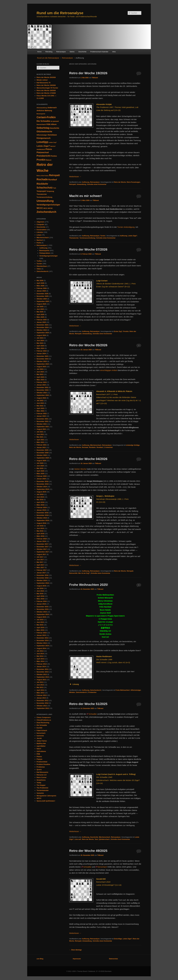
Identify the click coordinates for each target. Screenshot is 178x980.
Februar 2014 (42, 664)
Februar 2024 (42, 351)
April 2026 (40, 283)
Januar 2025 (41, 322)
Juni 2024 (40, 341)
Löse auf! (78, 839)
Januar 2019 (41, 510)
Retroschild (73, 573)
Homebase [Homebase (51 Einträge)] (52, 135)
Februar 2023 (42, 382)
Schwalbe (93, 714)
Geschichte (82, 52)
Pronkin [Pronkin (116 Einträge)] (41, 160)
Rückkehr (92, 447)
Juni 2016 (40, 591)
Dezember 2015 (42, 607)
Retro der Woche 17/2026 (46, 93)
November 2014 (43, 640)
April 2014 (40, 659)
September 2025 (43, 301)
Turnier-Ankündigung (126, 227)
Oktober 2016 (42, 580)
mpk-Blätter (41, 746)
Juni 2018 (40, 528)
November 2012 (43, 703)
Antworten (108, 447)
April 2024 (40, 346)
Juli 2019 (40, 494)
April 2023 (40, 377)
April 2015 (40, 628)
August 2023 (41, 367)
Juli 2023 (40, 369)
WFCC (39, 798)
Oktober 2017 (42, 549)
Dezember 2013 (42, 669)
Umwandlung (81, 184)
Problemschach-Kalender (99, 52)
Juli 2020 (40, 463)
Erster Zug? (118, 331)
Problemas (41, 767)
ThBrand (95, 78)
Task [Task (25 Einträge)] (55, 188)
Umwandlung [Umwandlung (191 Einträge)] (45, 201)
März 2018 (40, 536)
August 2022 (41, 398)
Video (39, 269)
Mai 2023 (40, 374)
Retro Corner (42, 777)
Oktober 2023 (42, 361)
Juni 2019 (40, 497)
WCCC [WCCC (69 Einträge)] (40, 208)
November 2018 (43, 515)
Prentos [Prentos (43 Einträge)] (54, 156)
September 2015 (43, 614)
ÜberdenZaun (42, 266)
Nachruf (40, 240)
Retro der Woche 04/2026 (88, 459)
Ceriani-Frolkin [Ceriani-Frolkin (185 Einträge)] (46, 117)
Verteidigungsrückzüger (49, 256)
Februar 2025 (42, 320)
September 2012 (43, 708)
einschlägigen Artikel (109, 370)
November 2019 (43, 484)
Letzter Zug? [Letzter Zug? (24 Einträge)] (53, 142)
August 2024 (41, 335)
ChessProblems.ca (44, 720)
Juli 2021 (40, 432)
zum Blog (40, 959)
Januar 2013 (41, 698)
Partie (39, 243)
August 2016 (41, 586)
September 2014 (43, 646)
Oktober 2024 (42, 330)
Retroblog (49, 52)
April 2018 (40, 534)
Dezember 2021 (42, 419)
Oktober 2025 (42, 299)
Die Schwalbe (42, 725)
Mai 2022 (40, 406)
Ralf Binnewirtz (42, 772)
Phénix (39, 757)
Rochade (85, 447)
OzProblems (41, 751)
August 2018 (41, 523)
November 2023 (43, 359)
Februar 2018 (42, 539)
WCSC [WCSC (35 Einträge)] (50, 208)
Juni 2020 (40, 466)
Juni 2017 (40, 560)
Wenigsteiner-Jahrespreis (46, 796)
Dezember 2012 (42, 700)
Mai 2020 (40, 468)
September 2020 (43, 458)
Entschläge (118, 939)
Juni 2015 (40, 622)
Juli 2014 (40, 651)
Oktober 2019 (42, 487)
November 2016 (43, 578)
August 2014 (41, 648)
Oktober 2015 (42, 612)
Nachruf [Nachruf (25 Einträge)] (53, 146)
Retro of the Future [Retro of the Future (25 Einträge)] (43, 176)
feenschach (102, 867)
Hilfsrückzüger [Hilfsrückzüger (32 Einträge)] (42, 135)
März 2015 (40, 630)
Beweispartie (44, 250)
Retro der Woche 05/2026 (88, 345)
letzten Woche (80, 469)
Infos (114, 52)
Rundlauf (100, 447)
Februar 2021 (42, 445)
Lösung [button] (74, 684)
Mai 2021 (40, 437)
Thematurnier (74, 238)
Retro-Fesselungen (133, 182)
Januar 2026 (41, 291)
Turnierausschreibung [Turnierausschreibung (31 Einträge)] (44, 197)
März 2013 (40, 693)
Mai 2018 (40, 531)
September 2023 (43, 364)
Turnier (103, 236)
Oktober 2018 (42, 518)
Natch (39, 749)
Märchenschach (96, 445)
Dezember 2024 (42, 325)
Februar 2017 (42, 570)
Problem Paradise (43, 764)
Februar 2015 (42, 633)
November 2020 (43, 453)
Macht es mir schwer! (86, 196)
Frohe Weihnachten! (123, 690)
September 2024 (43, 333)
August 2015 (41, 617)
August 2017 (41, 554)
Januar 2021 (41, 447)
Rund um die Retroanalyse (60, 13)
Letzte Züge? (133, 236)
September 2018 (43, 520)
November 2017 (43, 547)
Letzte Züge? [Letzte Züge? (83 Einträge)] (43, 146)
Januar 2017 (41, 573)
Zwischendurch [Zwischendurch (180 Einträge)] (46, 212)
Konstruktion (42, 230)
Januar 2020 (41, 479)
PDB (38, 754)
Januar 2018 (41, 541)
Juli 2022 (40, 401)
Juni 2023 (40, 372)
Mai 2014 (40, 656)
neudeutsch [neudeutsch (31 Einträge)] (41, 149)
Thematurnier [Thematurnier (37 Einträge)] (42, 194)
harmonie (40, 736)
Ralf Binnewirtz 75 (44, 83)
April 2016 (40, 596)
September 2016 (43, 583)
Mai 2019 (40, 500)
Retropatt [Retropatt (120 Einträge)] (54, 175)
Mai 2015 (40, 625)
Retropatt (72, 184)
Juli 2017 (40, 557)
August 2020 (41, 461)
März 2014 (40, 661)
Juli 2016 (40, 588)
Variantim (40, 793)
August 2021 (41, 429)
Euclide (39, 728)
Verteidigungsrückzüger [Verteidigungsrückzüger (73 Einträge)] (48, 205)
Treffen (39, 261)
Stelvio (72, 52)
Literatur (40, 232)
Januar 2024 (41, 353)
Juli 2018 (40, 526)
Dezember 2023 (42, 356)
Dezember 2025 (42, 294)
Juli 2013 (40, 682)
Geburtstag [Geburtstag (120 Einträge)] (43, 128)
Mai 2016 (40, 594)
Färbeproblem (45, 253)
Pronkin (126, 331)
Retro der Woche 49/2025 (88, 851)
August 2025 (41, 304)
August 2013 (41, 680)
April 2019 (40, 502)
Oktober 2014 (42, 643)
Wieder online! (42, 80)
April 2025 (40, 314)
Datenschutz (113, 959)
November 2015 (43, 609)
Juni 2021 (40, 434)
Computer (40, 224)
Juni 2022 (40, 403)
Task (96, 839)
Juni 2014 (40, 654)
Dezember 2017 (42, 544)
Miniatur (72, 692)
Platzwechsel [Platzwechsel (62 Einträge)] (43, 152)
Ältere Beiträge (75, 950)
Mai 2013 (40, 687)
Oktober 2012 (42, 706)
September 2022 (43, 395)
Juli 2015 (40, 620)
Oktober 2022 (42, 393)
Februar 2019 (42, 507)
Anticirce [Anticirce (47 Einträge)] (40, 111)
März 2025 (40, 317)
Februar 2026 (42, 288)
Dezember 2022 (42, 387)
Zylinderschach (104, 839)
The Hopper (41, 785)
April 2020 (40, 471)
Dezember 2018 (42, 513)
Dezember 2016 (42, 575)
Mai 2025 (40, 312)
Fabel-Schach (42, 730)
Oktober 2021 (42, 424)
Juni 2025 (40, 309)
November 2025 (43, 296)
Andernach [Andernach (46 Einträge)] (52, 108)
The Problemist (42, 788)
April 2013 (40, 690)
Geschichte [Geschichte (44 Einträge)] (55, 128)
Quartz (39, 770)
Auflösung (86, 182)
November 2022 (43, 390)
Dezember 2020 (42, 450)
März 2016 (40, 599)
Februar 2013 (42, 695)
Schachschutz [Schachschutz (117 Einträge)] (45, 188)
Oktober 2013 (42, 674)
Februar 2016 (42, 601)
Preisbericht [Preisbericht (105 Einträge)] (43, 156)
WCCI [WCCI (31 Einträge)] (45, 208)
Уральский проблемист (46, 801)
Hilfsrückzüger (136, 690)
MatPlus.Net (41, 743)
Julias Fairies (42, 741)
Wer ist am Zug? (84, 573)
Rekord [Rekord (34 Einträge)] (49, 160)
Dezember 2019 (42, 481)
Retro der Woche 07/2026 (88, 249)
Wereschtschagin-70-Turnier (47, 88)
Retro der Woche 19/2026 (88, 73)
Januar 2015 (41, 635)
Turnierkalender (43, 790)
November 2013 (43, 672)
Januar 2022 (41, 416)
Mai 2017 (40, 562)
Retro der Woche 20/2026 (46, 77)
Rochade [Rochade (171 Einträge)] (42, 179)
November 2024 (43, 327)
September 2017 (43, 552)
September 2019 (43, 489)
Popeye (39, 759)
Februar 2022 (42, 413)
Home (39, 52)
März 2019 (40, 505)
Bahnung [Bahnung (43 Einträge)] (48, 111)
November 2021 (43, 421)
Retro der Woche (120, 182)
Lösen (39, 235)
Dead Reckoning (43, 723)
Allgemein (40, 222)
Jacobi (39, 738)
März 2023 (40, 380)
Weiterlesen (75, 177)
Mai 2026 (40, 281)
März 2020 (40, 474)
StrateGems (41, 780)
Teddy (39, 783)
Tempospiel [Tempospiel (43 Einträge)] (41, 191)
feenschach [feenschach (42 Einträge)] (41, 124)
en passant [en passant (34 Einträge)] (55, 121)
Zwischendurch (96, 690)
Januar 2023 (41, 385)
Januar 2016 (41, 604)
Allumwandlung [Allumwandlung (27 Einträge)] (42, 108)
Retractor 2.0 (41, 775)
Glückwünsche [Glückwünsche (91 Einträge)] (44, 132)
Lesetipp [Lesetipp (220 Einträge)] (42, 142)
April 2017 (40, 565)
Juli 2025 (40, 307)
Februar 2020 (42, 476)
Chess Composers (44, 717)
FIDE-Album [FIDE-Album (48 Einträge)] (51, 124)
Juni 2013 (40, 685)
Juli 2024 (40, 338)
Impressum (77, 959)
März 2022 (40, 411)
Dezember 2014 (42, 638)
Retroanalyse (61, 52)
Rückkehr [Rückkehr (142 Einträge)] (42, 184)
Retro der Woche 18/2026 (46, 90)
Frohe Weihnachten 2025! (89, 585)
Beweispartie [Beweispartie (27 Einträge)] (41, 114)
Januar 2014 (41, 667)
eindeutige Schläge (133, 445)
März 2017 (40, 567)
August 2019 (41, 492)
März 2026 (40, 286)
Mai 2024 (40, 343)
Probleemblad (42, 762)
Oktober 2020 (42, 455)
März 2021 (40, 442)
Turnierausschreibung (87, 238)
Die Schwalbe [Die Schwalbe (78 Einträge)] (43, 121)
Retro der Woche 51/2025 (88, 704)
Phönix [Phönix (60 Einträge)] (49, 149)
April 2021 (40, 440)
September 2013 (43, 677)
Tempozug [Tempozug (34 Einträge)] (50, 191)
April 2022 (40, 408)
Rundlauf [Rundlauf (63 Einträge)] (53, 180)
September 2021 (43, 427)
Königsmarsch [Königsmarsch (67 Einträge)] (44, 138)
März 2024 (40, 348)
